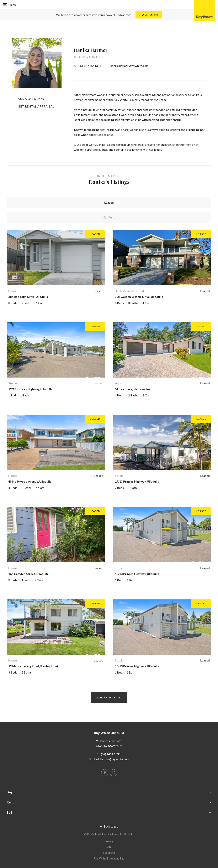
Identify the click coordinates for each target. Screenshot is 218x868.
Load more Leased (109, 697)
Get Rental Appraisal (36, 106)
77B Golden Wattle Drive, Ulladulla (139, 297)
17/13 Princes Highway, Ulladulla (137, 481)
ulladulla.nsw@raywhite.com (111, 759)
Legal (109, 847)
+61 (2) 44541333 (90, 66)
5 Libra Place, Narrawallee (133, 389)
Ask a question (31, 99)
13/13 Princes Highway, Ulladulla (137, 574)
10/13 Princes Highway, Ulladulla (137, 666)
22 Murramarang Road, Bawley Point (33, 666)
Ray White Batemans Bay (109, 858)
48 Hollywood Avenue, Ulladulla (30, 481)
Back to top (111, 826)
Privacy (109, 841)
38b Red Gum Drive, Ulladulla (28, 297)
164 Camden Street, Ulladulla (28, 574)
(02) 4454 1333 (111, 754)
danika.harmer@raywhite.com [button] (129, 66)
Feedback (109, 853)
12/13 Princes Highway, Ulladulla (30, 389)
